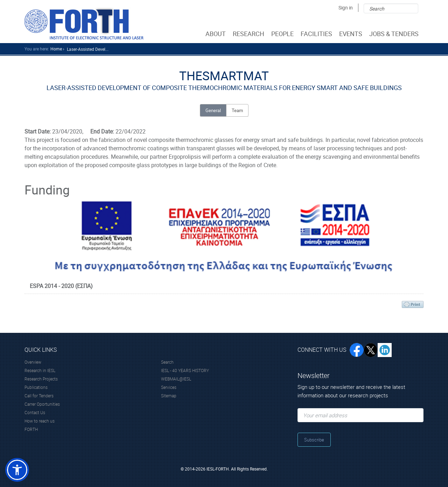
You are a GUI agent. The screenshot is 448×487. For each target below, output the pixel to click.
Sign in (346, 8)
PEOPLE (283, 34)
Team (237, 110)
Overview (33, 362)
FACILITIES (317, 34)
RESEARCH (249, 34)
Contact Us (35, 412)
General (213, 110)
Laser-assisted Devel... (88, 49)
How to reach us (40, 421)
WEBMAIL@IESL (176, 379)
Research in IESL (40, 370)
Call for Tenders (39, 396)
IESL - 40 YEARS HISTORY (185, 370)
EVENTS (351, 34)
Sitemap (169, 396)
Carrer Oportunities (42, 404)
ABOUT (216, 34)
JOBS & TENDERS (395, 34)
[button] (17, 470)
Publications (36, 387)
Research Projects (41, 379)
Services (169, 387)
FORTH (31, 429)
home (56, 49)
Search (167, 362)
